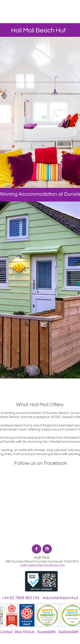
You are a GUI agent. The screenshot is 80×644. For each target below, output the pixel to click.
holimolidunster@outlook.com (42, 565)
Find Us (29, 632)
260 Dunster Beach (20, 561)
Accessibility (46, 632)
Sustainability (69, 632)
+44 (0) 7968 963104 (20, 598)
